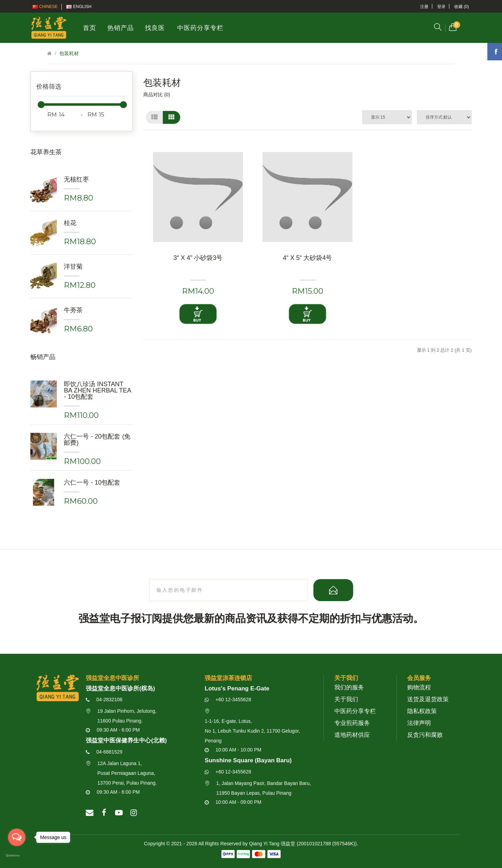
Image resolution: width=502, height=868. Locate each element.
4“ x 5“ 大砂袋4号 (307, 258)
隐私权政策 (422, 711)
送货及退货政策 (428, 699)
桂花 (70, 223)
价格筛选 (49, 87)
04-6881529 (104, 752)
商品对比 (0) (157, 95)
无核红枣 (76, 179)
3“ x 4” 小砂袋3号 (198, 258)
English (79, 7)
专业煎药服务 (352, 723)
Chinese (45, 7)
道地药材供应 (352, 735)
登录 (441, 7)
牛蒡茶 (73, 310)
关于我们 (346, 699)
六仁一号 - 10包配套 (92, 482)
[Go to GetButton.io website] (17, 856)
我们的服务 (349, 687)
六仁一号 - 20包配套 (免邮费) (97, 440)
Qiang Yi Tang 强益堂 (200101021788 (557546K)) (303, 844)
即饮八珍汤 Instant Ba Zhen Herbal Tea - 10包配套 (97, 390)
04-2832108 (104, 699)
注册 (424, 7)
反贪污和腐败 (425, 735)
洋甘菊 (73, 267)
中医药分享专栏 (355, 711)
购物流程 (419, 687)
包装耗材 (69, 53)
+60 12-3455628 (228, 699)
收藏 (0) (462, 7)
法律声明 (419, 723)
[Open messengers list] (17, 837)
